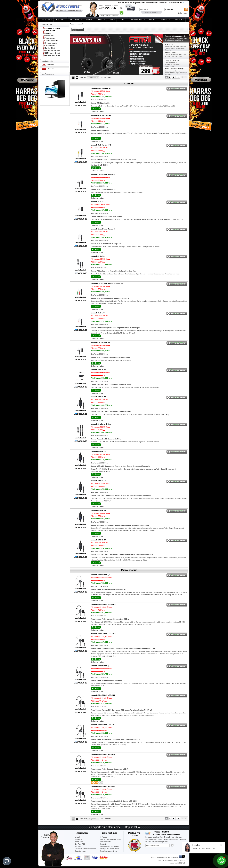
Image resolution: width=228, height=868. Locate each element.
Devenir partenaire (52, 41)
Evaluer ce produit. (97, 112)
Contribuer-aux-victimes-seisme (109, 852)
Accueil (73, 24)
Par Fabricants (105, 842)
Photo (100, 19)
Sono (111, 19)
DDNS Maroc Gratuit (52, 53)
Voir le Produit (80, 102)
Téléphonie (60, 19)
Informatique (75, 19)
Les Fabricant (50, 46)
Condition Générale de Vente (110, 839)
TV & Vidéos (45, 19)
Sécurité (122, 19)
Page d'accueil (50, 38)
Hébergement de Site (52, 55)
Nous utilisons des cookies (110, 846)
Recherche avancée (151, 12)
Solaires (164, 19)
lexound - (101, 88)
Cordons (129, 84)
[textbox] (152, 9)
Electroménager (137, 19)
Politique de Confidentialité (110, 849)
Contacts (103, 844)
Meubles (152, 19)
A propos (48, 33)
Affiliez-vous (49, 36)
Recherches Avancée (52, 50)
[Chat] (7, 861)
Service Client (50, 48)
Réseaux (89, 19)
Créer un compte (51, 43)
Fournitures (178, 19)
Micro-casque (129, 570)
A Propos (103, 837)
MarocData (181, 863)
